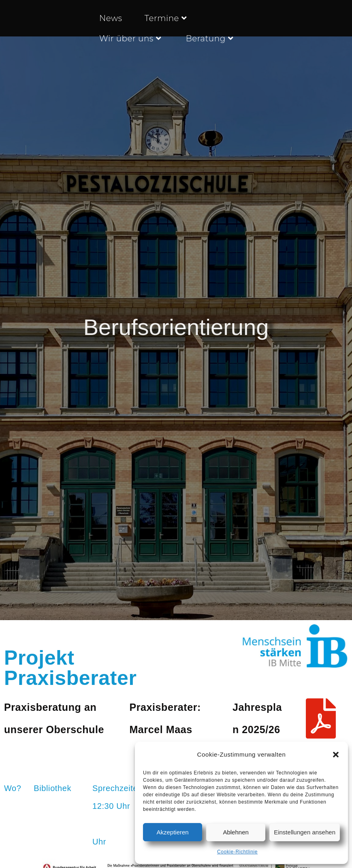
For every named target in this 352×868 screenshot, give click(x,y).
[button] (336, 755)
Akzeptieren (172, 832)
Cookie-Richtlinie (237, 852)
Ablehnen (236, 832)
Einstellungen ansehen (305, 832)
